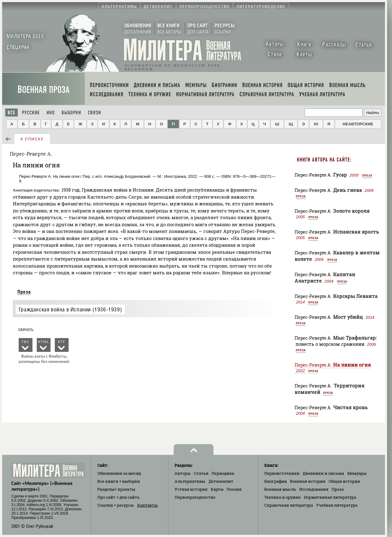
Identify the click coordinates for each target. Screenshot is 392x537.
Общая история (344, 481)
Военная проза (43, 90)
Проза (24, 292)
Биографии (276, 481)
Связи (94, 113)
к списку (32, 139)
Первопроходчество (195, 497)
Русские (31, 113)
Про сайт (118, 497)
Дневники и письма (323, 473)
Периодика (223, 473)
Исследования (314, 489)
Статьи (201, 473)
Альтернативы (190, 481)
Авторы (183, 473)
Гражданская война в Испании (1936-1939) (70, 309)
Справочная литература (289, 505)
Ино (51, 113)
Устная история (191, 489)
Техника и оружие (283, 497)
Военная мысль (280, 489)
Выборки (71, 113)
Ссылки (116, 505)
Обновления (119, 473)
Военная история (308, 481)
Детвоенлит (221, 481)
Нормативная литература (330, 497)
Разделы (116, 489)
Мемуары (357, 473)
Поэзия (234, 489)
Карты (217, 489)
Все (11, 113)
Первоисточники (282, 473)
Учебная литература (337, 505)
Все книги (119, 481)
